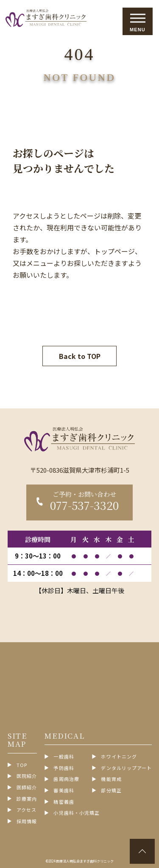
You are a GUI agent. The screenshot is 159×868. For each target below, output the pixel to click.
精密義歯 (64, 802)
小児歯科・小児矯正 (77, 813)
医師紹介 (27, 787)
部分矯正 (111, 790)
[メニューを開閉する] (138, 21)
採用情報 (27, 821)
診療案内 (27, 799)
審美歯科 (64, 790)
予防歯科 (64, 768)
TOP (22, 765)
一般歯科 (64, 757)
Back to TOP (80, 356)
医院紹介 (27, 776)
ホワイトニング (119, 757)
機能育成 (111, 779)
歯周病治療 (66, 779)
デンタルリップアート (126, 768)
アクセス (26, 810)
